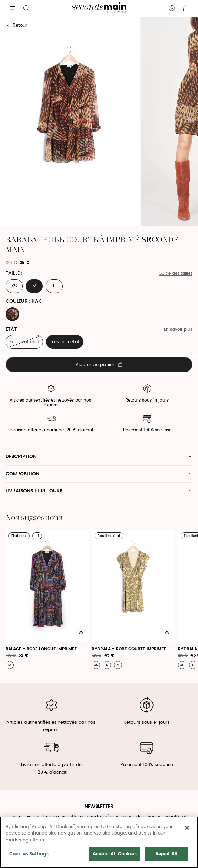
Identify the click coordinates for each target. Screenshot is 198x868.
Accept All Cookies (115, 854)
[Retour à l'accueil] (99, 8)
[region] (99, 842)
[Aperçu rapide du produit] (81, 633)
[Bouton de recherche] (26, 8)
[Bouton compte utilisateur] (172, 8)
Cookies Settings (29, 854)
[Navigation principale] (12, 8)
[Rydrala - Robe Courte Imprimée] (133, 599)
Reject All (166, 854)
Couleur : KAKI (24, 301)
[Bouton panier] (186, 8)
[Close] (187, 828)
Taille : (14, 273)
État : (13, 329)
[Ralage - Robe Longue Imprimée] (47, 599)
